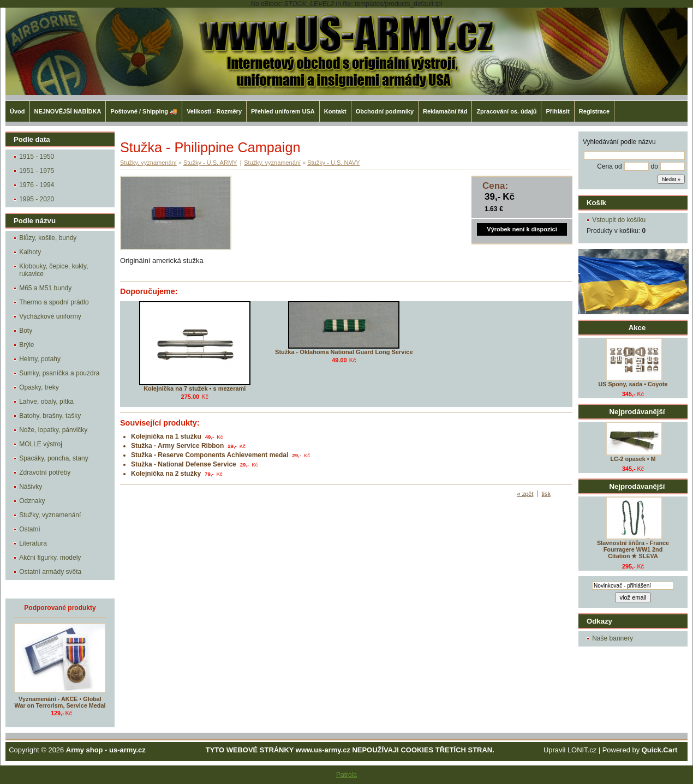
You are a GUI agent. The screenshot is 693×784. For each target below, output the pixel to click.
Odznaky (32, 501)
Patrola (346, 775)
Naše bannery (613, 638)
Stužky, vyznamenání (50, 515)
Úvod (17, 111)
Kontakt (335, 111)
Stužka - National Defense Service (184, 464)
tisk (546, 494)
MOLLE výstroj (41, 444)
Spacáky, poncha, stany (54, 458)
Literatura (33, 543)
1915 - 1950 (37, 157)
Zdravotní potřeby (45, 472)
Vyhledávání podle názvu (619, 142)
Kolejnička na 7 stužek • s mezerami (195, 388)
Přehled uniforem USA (283, 111)
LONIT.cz (582, 750)
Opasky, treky (39, 387)
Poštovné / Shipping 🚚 (144, 111)
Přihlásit (557, 111)
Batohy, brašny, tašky (50, 416)
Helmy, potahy (40, 359)
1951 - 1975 (37, 171)
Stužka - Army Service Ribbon (177, 446)
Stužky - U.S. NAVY (333, 163)
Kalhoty (30, 252)
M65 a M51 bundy (45, 288)
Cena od (609, 166)
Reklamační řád (445, 111)
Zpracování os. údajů (506, 111)
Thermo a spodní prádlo (54, 302)
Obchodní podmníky (385, 111)
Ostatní (30, 529)
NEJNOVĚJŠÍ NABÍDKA (68, 111)
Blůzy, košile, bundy (48, 238)
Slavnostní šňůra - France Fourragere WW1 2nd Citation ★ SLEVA (633, 549)
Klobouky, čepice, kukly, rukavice (53, 270)
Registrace (594, 111)
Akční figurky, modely (50, 558)
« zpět (525, 494)
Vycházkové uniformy (50, 316)
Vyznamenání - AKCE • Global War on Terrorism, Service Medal (60, 702)
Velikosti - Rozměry (214, 111)
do (655, 166)
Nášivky (31, 487)
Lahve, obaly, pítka (46, 402)
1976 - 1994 (37, 185)
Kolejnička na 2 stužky (166, 474)
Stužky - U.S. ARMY (210, 163)
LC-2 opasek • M (633, 459)
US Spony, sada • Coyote (633, 384)
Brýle (26, 345)
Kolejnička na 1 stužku (166, 436)
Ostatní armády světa (50, 572)
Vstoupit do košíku (619, 220)
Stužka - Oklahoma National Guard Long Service (344, 352)
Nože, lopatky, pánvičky (53, 430)
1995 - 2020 (37, 199)
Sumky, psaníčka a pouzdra (59, 373)
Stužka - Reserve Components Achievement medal (210, 455)
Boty (26, 331)
